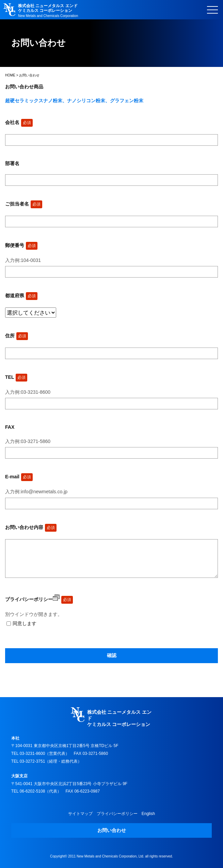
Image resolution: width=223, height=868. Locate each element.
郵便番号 (21, 245)
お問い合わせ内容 (31, 527)
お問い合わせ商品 (24, 87)
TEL (16, 377)
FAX (10, 427)
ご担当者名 (24, 204)
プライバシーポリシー (32, 599)
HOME (10, 75)
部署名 (12, 163)
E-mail (19, 477)
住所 (17, 336)
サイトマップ (80, 814)
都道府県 (21, 296)
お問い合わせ (112, 830)
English (148, 814)
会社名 (19, 122)
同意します (25, 623)
